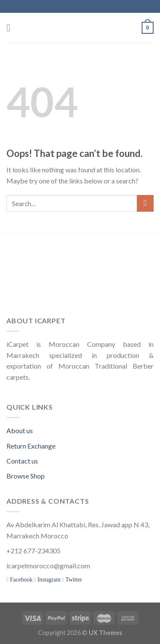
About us (20, 430)
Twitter (73, 580)
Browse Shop (26, 476)
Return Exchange (31, 446)
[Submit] (145, 203)
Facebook (20, 580)
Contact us (22, 461)
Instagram (48, 580)
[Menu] (12, 28)
